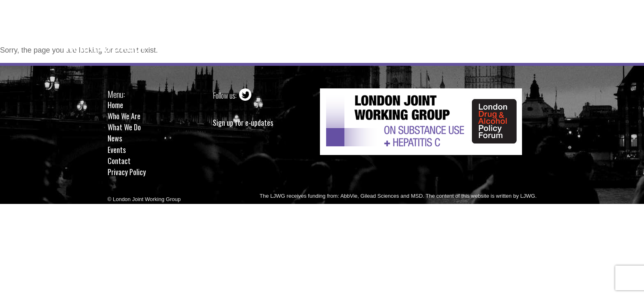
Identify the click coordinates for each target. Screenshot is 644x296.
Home (237, 27)
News (389, 27)
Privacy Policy (127, 172)
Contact (468, 27)
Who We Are (284, 27)
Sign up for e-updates (243, 123)
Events (426, 27)
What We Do (342, 27)
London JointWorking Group (106, 38)
